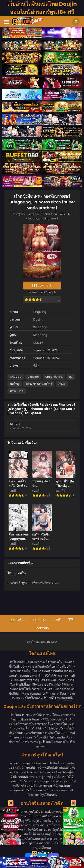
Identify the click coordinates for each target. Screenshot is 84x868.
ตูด (71, 377)
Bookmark (42, 628)
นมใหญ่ (15, 384)
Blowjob (33, 377)
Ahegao (16, 377)
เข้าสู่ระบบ (24, 583)
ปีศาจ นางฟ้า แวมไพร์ (39, 384)
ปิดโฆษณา (42, 854)
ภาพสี (62, 384)
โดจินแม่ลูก (38, 619)
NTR (71, 619)
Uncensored (54, 377)
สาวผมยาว (17, 391)
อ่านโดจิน (17, 619)
